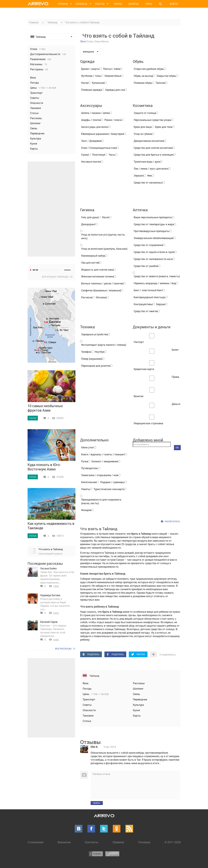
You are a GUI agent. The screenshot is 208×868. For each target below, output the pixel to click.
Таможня (88, 716)
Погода (87, 689)
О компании (36, 842)
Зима (98, 41)
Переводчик (140, 699)
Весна (105, 41)
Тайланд (52, 22)
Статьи (87, 721)
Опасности (89, 710)
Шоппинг (138, 689)
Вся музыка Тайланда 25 (57, 277)
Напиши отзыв (101, 774)
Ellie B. (94, 747)
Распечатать (172, 521)
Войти (174, 4)
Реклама (144, 842)
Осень (90, 41)
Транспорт (89, 699)
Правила (118, 842)
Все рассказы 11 (65, 649)
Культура (138, 705)
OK (177, 447)
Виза (86, 683)
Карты (137, 716)
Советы (87, 705)
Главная (34, 22)
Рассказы (139, 683)
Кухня (136, 710)
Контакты (92, 842)
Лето (83, 41)
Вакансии (64, 842)
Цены (86, 694)
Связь (136, 694)
